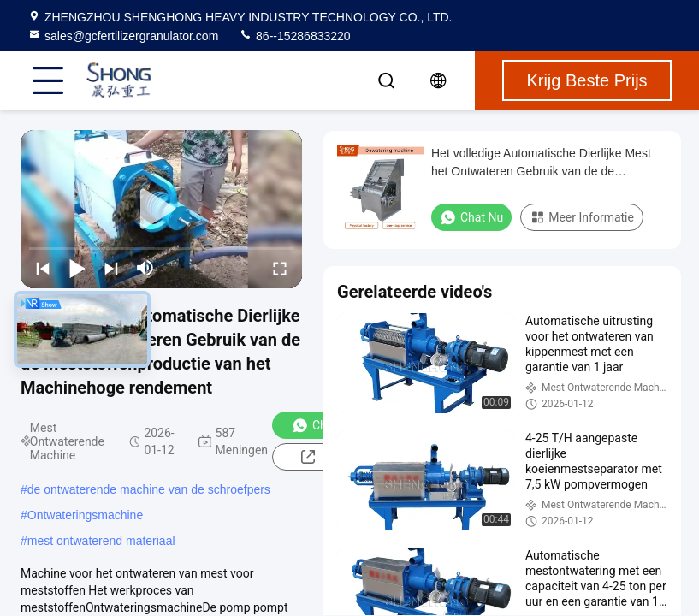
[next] (111, 268)
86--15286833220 (294, 36)
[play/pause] (77, 268)
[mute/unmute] (145, 268)
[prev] (43, 268)
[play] (162, 210)
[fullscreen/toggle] (280, 268)
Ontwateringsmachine (85, 515)
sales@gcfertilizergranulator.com (123, 36)
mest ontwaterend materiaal (101, 541)
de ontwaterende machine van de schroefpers (149, 489)
